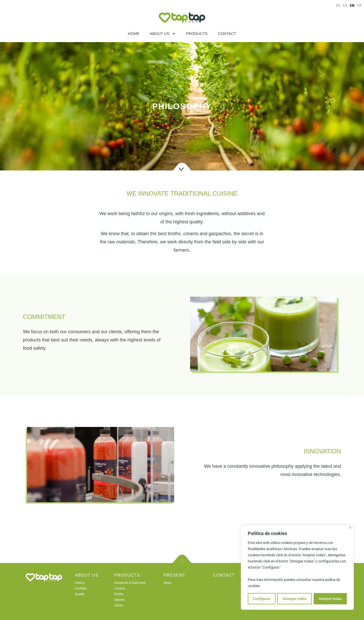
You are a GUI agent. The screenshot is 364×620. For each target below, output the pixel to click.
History (80, 583)
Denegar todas (294, 599)
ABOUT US (163, 34)
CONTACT (227, 34)
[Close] (350, 527)
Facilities (81, 588)
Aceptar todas (330, 599)
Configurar (262, 599)
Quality (80, 594)
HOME (134, 34)
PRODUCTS (197, 34)
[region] (297, 567)
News (168, 583)
